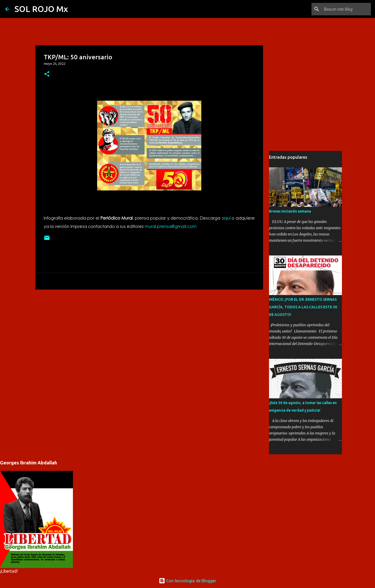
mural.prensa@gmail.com (171, 226)
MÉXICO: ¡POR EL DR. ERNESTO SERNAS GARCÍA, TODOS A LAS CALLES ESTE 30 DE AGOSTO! (303, 307)
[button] (47, 74)
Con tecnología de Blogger (187, 581)
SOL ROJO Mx (41, 9)
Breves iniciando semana (290, 211)
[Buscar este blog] (343, 9)
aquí (226, 218)
